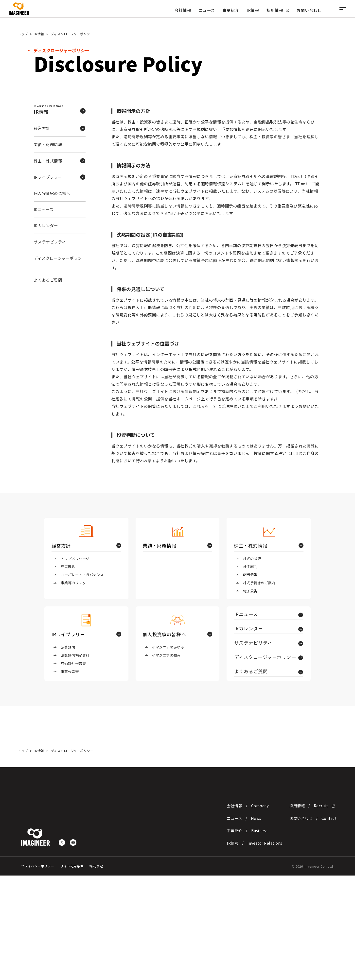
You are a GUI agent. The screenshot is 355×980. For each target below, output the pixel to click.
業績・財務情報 (48, 145)
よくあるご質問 (48, 280)
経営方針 (61, 545)
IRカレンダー (46, 226)
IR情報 (253, 10)
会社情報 (183, 10)
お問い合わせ (309, 10)
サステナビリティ (50, 242)
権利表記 (96, 971)
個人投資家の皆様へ (52, 193)
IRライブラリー (68, 634)
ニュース (207, 10)
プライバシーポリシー (38, 971)
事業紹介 (231, 10)
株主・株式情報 (251, 545)
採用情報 (278, 10)
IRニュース (44, 210)
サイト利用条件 (72, 971)
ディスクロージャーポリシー (58, 261)
